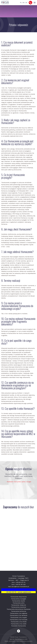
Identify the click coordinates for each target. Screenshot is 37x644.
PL (21, 3)
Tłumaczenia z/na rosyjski (18, 618)
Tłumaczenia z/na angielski (19, 613)
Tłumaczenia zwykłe (18, 601)
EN (24, 3)
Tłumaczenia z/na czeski (18, 624)
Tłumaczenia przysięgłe (18, 599)
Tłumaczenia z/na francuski (18, 620)
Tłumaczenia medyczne (19, 605)
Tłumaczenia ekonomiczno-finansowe (19, 609)
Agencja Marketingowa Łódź (18, 639)
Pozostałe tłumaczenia (19, 626)
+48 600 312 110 (20, 582)
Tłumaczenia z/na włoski (19, 622)
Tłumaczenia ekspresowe (18, 597)
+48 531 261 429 (20, 584)
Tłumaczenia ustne (19, 603)
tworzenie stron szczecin (25, 641)
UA (26, 3)
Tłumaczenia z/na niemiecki (18, 615)
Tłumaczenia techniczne (19, 611)
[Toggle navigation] (35, 3)
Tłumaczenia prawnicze (19, 607)
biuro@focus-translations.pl (20, 587)
